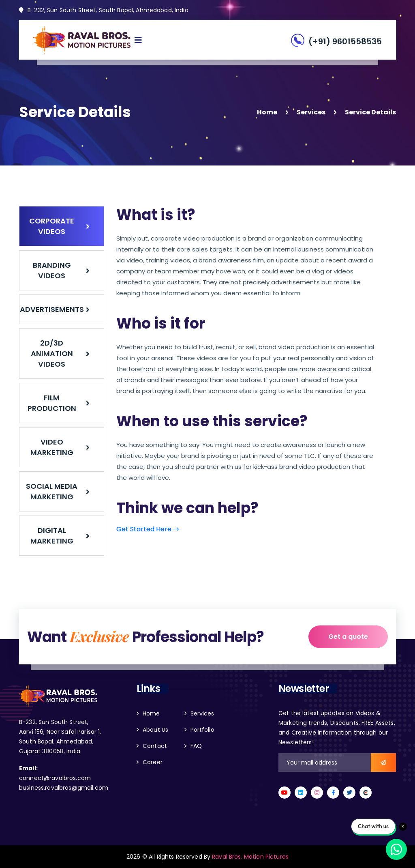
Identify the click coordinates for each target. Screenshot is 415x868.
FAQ (196, 746)
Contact (155, 746)
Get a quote (348, 637)
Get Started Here (148, 529)
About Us (155, 730)
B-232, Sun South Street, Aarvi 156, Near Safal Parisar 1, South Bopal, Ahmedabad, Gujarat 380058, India (60, 737)
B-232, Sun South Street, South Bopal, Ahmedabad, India (104, 10)
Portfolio (202, 730)
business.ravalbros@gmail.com (64, 788)
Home (267, 112)
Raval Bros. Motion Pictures (250, 857)
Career (153, 762)
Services (311, 112)
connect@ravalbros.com (55, 778)
